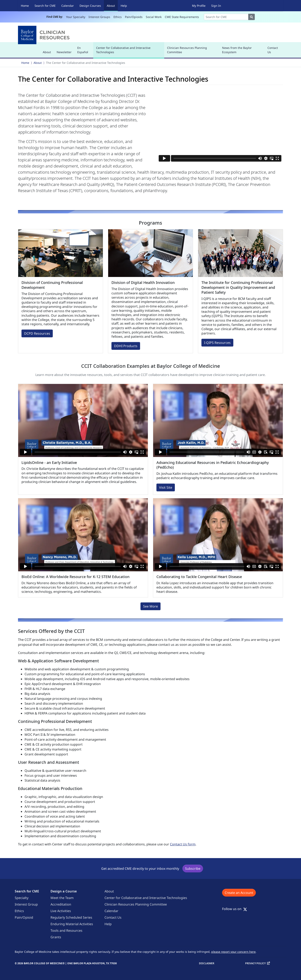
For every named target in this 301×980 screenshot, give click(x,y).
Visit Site (166, 487)
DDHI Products (126, 346)
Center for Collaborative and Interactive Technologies (123, 52)
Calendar (68, 6)
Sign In (216, 6)
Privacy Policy (255, 963)
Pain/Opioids (134, 17)
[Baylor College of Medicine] (45, 35)
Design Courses (90, 6)
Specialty (22, 898)
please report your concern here (233, 952)
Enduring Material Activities (72, 924)
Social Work (154, 17)
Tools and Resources (66, 930)
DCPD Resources (37, 333)
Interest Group (26, 904)
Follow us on (235, 909)
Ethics (118, 17)
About (112, 5)
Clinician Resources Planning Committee (187, 50)
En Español (83, 50)
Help (124, 6)
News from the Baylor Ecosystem (237, 50)
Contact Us (273, 50)
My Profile (199, 6)
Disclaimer (207, 963)
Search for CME (45, 6)
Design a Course (64, 891)
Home (25, 6)
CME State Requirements (182, 17)
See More (150, 606)
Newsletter (64, 52)
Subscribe (193, 869)
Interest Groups (99, 17)
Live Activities (61, 911)
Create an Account (239, 893)
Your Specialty (76, 17)
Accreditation (61, 904)
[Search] (226, 17)
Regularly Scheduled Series (71, 917)
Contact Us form (183, 844)
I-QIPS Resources (217, 343)
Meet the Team (62, 898)
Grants (56, 937)
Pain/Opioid (24, 917)
